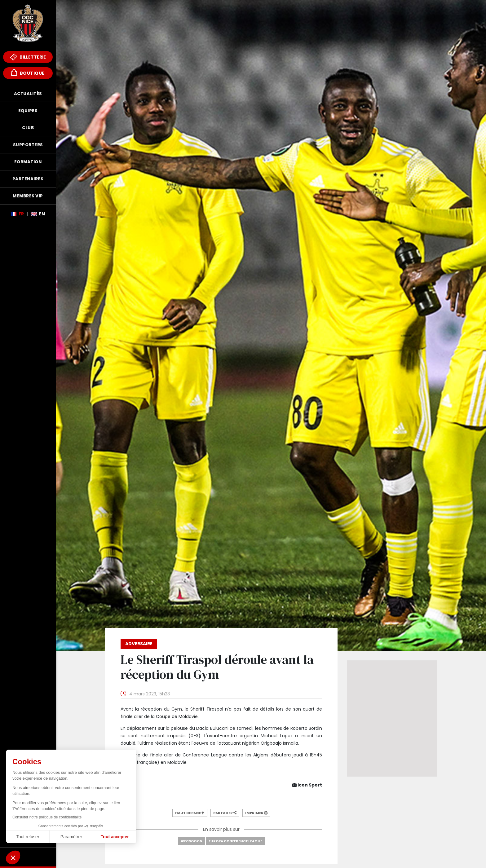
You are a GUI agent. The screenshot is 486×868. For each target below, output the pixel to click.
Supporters (28, 145)
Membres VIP (28, 196)
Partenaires (28, 179)
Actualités (28, 94)
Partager (225, 813)
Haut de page (190, 813)
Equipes (28, 111)
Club (28, 128)
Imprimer (256, 813)
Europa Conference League (235, 841)
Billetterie (28, 57)
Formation (28, 162)
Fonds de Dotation (28, 857)
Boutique (28, 73)
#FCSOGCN (191, 841)
